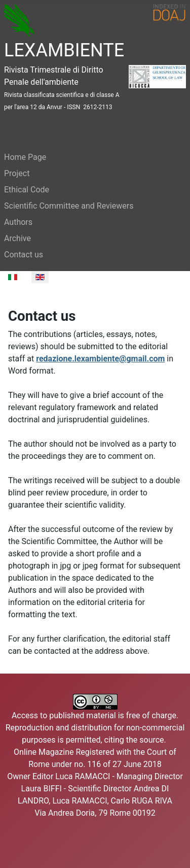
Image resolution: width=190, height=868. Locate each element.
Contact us (24, 255)
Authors (18, 222)
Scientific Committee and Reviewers (69, 206)
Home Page (25, 157)
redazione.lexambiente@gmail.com (100, 359)
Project (17, 173)
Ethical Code (27, 190)
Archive (17, 238)
